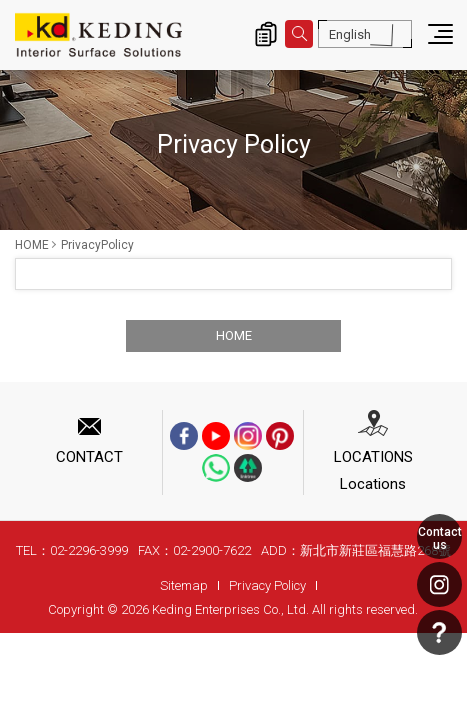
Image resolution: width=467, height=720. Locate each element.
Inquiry (266, 34)
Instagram (439, 584)
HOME (32, 245)
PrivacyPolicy (97, 245)
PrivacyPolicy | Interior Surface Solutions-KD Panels (98, 35)
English (350, 34)
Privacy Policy (267, 585)
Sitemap (184, 585)
